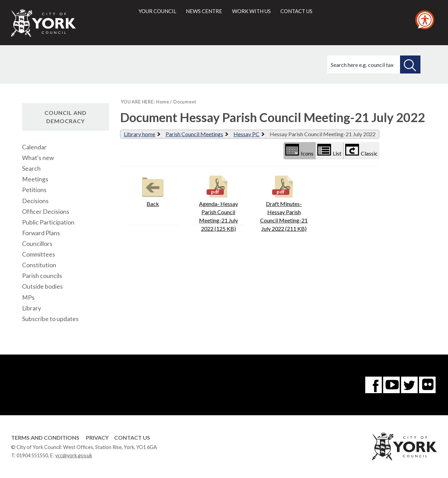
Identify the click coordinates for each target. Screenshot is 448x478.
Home (163, 102)
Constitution (39, 265)
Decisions (35, 201)
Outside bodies (42, 286)
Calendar (34, 147)
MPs (28, 297)
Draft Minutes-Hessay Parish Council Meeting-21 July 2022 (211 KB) (284, 203)
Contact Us (132, 437)
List (329, 150)
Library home (140, 134)
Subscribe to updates (50, 319)
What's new (38, 158)
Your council (157, 11)
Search (31, 168)
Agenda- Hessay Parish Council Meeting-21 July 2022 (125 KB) (218, 203)
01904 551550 (32, 455)
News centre (204, 11)
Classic (361, 150)
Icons (299, 150)
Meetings (35, 179)
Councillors (37, 244)
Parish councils (42, 276)
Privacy (97, 437)
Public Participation (48, 222)
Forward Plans (41, 233)
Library (32, 308)
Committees (39, 254)
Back (153, 190)
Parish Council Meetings (194, 134)
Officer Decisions (46, 212)
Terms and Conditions (45, 437)
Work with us (251, 11)
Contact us (296, 11)
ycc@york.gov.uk (74, 455)
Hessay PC (246, 134)
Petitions (34, 190)
